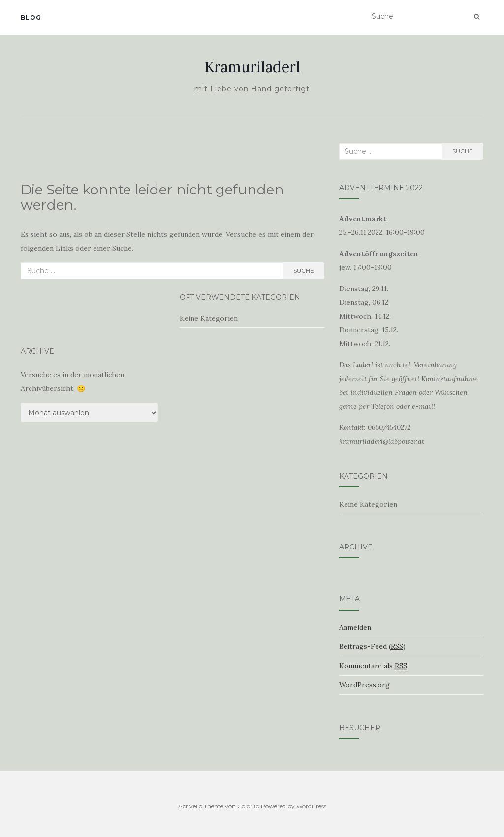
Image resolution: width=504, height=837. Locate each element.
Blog (31, 17)
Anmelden (355, 627)
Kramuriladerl (252, 67)
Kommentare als (373, 666)
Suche (304, 271)
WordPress (311, 806)
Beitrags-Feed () (372, 647)
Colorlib (248, 806)
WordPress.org (364, 685)
